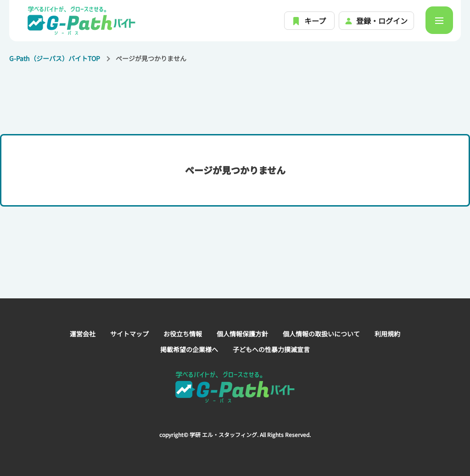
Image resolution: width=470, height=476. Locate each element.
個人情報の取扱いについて (321, 334)
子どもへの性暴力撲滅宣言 (271, 349)
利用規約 (387, 334)
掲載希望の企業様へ (189, 349)
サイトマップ (129, 334)
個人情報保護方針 (242, 334)
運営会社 (83, 334)
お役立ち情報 (183, 334)
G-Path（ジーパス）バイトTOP (55, 58)
